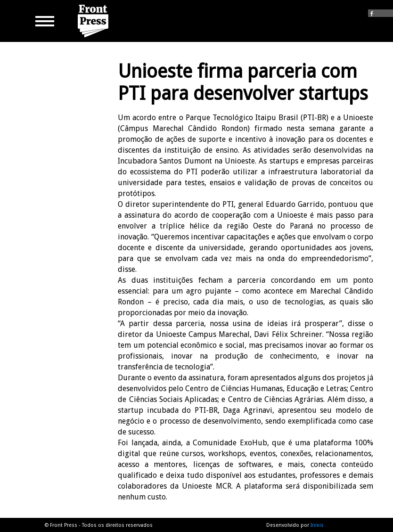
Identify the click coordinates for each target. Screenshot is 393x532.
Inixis (317, 525)
